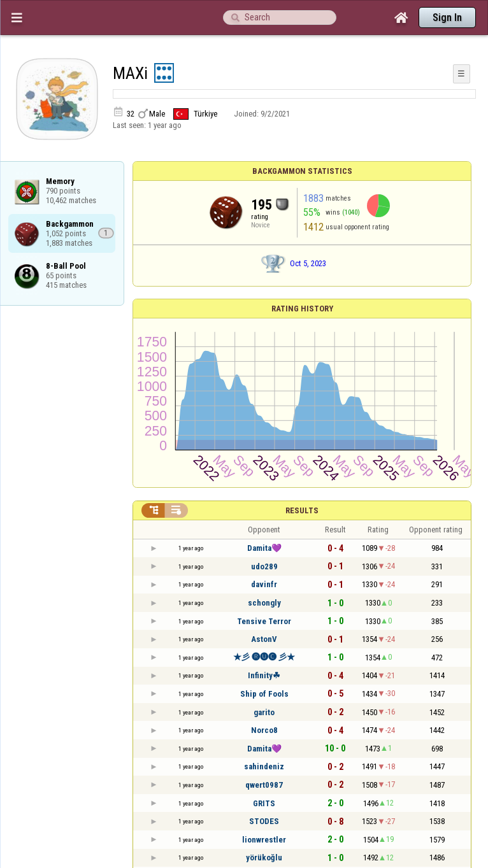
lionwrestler (264, 840)
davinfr (264, 584)
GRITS (264, 803)
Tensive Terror (264, 621)
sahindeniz (264, 766)
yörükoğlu (264, 857)
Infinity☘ (264, 675)
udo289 (264, 566)
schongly (264, 603)
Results (302, 510)
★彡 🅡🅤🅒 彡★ (264, 657)
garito (264, 712)
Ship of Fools (264, 694)
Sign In (447, 18)
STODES (264, 821)
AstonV (264, 639)
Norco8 (264, 730)
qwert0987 (264, 785)
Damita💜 (264, 548)
